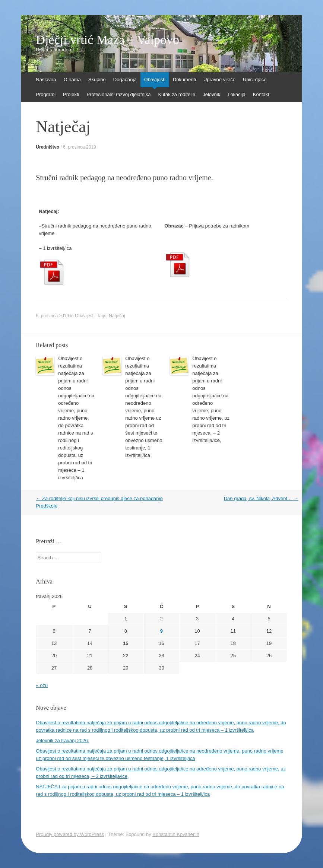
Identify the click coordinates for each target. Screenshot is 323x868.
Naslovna (46, 80)
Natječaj (117, 316)
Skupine (97, 80)
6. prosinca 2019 (80, 147)
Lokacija (237, 94)
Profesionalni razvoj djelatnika (118, 94)
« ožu (42, 685)
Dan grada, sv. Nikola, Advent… (261, 498)
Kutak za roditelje (177, 94)
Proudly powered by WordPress (70, 834)
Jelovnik (211, 94)
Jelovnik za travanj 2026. (62, 740)
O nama (72, 80)
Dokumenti (184, 80)
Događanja (125, 80)
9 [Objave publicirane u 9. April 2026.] (161, 631)
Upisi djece (255, 80)
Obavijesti (155, 80)
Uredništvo (47, 147)
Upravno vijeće (219, 80)
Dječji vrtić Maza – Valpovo (107, 40)
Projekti (71, 94)
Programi (46, 94)
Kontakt (261, 94)
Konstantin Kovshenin (176, 834)
